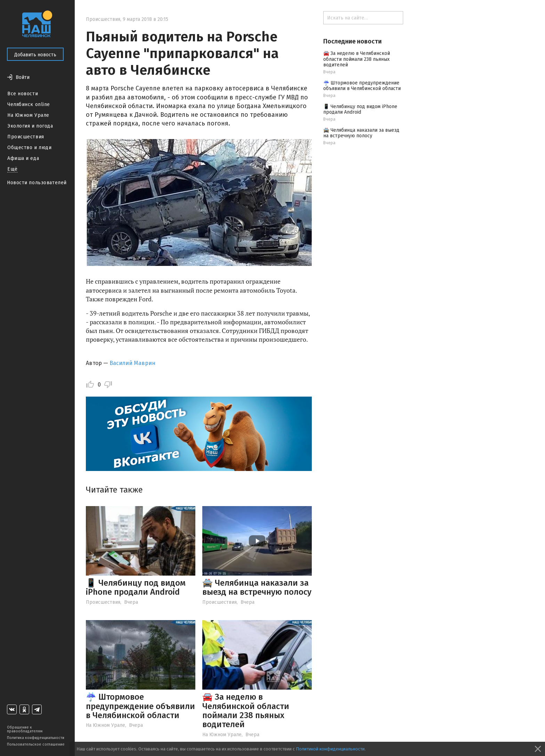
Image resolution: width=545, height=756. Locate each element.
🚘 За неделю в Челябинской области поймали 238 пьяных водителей (246, 711)
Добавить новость (35, 55)
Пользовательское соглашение (36, 744)
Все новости (23, 94)
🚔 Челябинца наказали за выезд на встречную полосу (257, 587)
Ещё (13, 169)
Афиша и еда (23, 158)
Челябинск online (29, 104)
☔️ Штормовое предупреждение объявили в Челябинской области (140, 706)
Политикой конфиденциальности (330, 749)
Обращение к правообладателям (25, 729)
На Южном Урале (28, 115)
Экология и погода (30, 126)
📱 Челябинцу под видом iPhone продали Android (136, 587)
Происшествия (26, 137)
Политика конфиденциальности (36, 738)
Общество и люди (29, 148)
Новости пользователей (37, 183)
